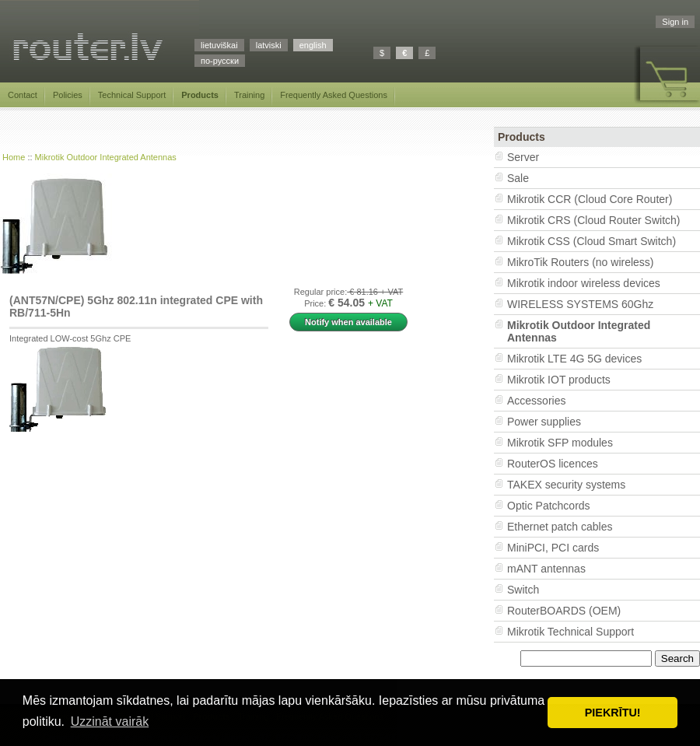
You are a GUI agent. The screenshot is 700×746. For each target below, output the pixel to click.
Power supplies (544, 422)
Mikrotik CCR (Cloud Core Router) (590, 199)
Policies (68, 95)
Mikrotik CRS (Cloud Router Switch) (594, 220)
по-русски (220, 61)
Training (249, 95)
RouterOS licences (553, 464)
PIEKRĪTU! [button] (613, 713)
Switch (523, 590)
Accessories (536, 401)
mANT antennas (546, 569)
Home (14, 157)
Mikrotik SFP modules (560, 443)
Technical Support (132, 95)
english (313, 45)
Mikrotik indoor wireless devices (584, 283)
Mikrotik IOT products (559, 380)
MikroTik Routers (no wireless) (581, 262)
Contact (23, 95)
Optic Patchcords (549, 506)
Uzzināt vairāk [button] (110, 721)
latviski (269, 45)
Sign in (675, 22)
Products (200, 95)
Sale (518, 178)
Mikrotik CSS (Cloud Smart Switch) (591, 241)
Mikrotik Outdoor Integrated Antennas (106, 157)
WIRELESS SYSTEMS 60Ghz (580, 304)
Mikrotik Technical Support (570, 632)
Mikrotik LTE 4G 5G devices (574, 359)
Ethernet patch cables (560, 527)
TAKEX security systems (566, 485)
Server (523, 157)
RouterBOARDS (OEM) (564, 611)
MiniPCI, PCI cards (553, 548)
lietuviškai (219, 45)
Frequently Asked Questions (334, 95)
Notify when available (348, 322)
